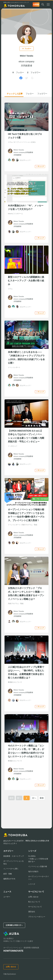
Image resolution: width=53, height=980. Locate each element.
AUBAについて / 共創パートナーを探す (18, 941)
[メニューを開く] (49, 5)
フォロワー (42, 94)
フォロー (30, 94)
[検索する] (43, 5)
